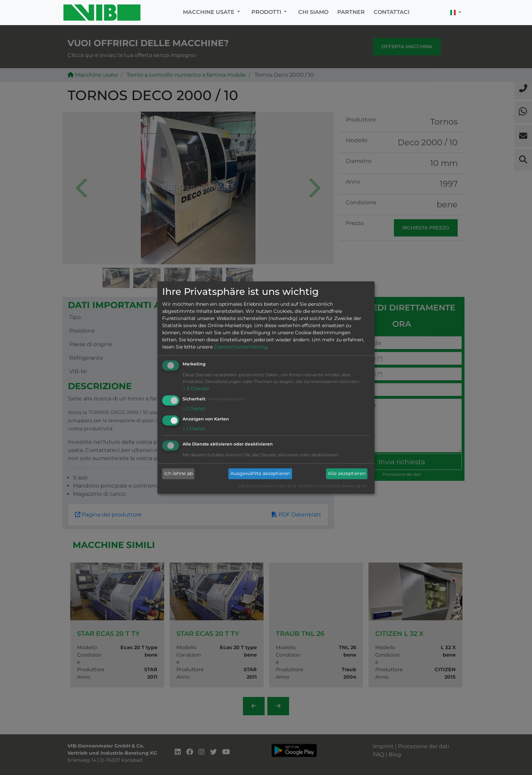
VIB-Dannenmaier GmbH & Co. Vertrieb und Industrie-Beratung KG (302, 486)
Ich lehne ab (178, 474)
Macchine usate (209, 12)
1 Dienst (194, 409)
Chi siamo (313, 12)
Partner (351, 12)
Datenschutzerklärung (241, 347)
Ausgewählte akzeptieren (260, 474)
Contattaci (392, 12)
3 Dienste (196, 389)
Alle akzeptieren (347, 474)
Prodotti (267, 12)
